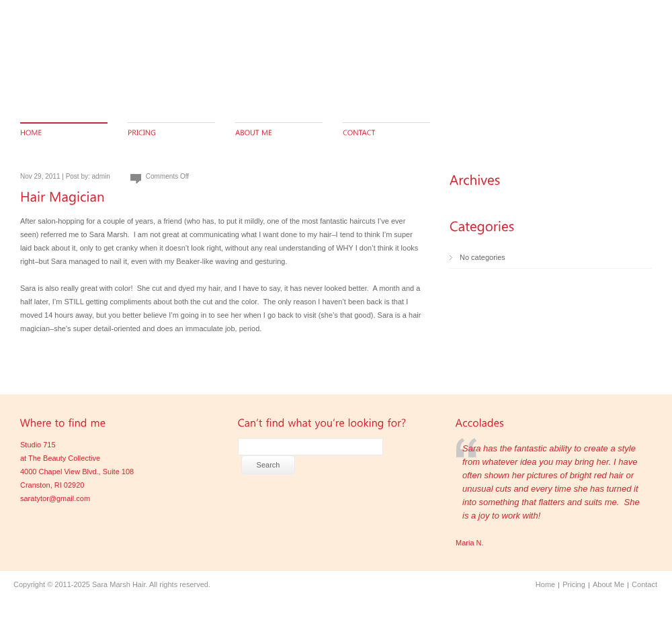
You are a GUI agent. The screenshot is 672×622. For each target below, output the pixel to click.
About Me (608, 584)
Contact (644, 584)
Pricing (574, 584)
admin (101, 176)
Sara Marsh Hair (119, 584)
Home (545, 584)
